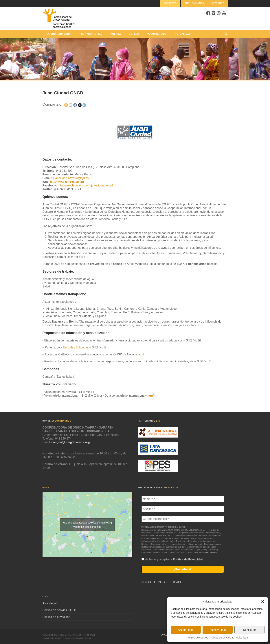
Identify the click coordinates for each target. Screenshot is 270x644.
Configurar (249, 630)
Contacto (170, 3)
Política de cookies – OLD (59, 610)
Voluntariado (157, 34)
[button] (263, 602)
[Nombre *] (183, 499)
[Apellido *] (183, 509)
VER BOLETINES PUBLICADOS (163, 582)
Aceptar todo (186, 630)
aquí (141, 354)
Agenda (116, 34)
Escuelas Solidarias (76, 347)
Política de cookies (197, 638)
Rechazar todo (218, 630)
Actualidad (184, 34)
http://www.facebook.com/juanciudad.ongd (85, 185)
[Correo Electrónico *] (183, 519)
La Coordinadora (60, 34)
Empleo (134, 34)
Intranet (218, 3)
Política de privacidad (222, 638)
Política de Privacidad (188, 559)
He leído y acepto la (172, 559)
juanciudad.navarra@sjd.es (71, 178)
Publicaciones (194, 3)
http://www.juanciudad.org (67, 182)
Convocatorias (92, 34)
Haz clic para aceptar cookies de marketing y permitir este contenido (87, 525)
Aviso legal (242, 638)
